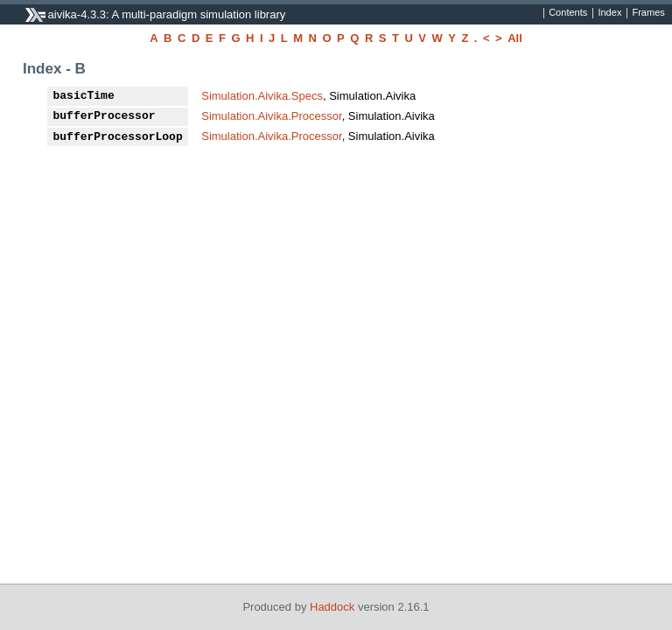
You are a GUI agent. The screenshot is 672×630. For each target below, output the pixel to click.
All (515, 38)
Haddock (332, 607)
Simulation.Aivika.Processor (271, 116)
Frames (648, 13)
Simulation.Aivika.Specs (262, 96)
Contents (568, 13)
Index (609, 13)
